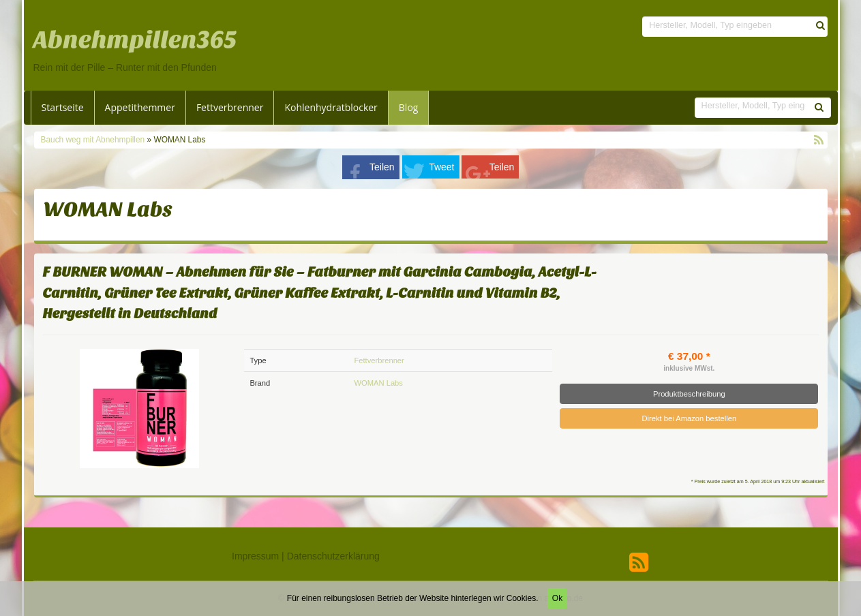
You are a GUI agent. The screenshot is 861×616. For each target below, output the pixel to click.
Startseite (63, 107)
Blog (409, 107)
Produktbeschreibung (689, 394)
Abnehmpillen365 (135, 40)
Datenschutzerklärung (333, 556)
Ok (557, 598)
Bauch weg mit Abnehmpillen (94, 140)
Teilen (382, 167)
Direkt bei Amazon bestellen (689, 418)
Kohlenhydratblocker (331, 107)
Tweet (441, 167)
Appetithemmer (140, 107)
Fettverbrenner (230, 107)
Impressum (255, 556)
